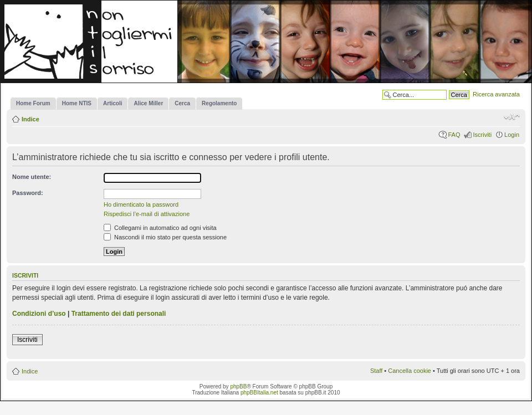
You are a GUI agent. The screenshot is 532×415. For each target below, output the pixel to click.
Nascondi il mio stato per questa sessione (165, 237)
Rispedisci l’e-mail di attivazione (147, 214)
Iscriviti (482, 135)
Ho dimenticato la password (141, 204)
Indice (30, 119)
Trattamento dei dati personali (119, 314)
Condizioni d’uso (39, 314)
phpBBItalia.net (259, 393)
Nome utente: (32, 177)
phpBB (238, 386)
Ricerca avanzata (496, 94)
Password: (28, 193)
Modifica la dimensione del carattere (512, 117)
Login (512, 135)
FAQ (454, 135)
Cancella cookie (410, 371)
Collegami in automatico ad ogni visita (160, 228)
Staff (376, 371)
